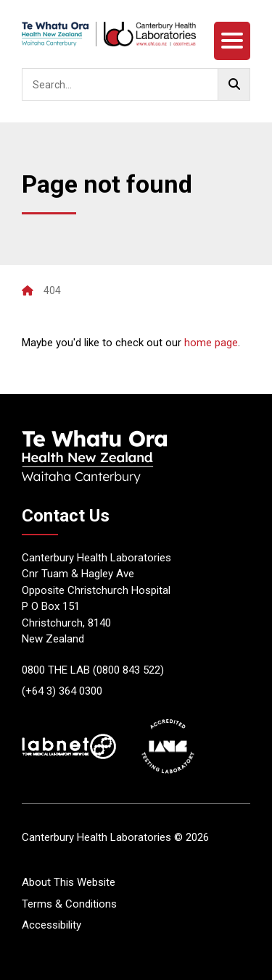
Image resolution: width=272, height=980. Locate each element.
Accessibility (51, 925)
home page (211, 343)
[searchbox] (136, 84)
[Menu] (232, 41)
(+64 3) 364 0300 (62, 691)
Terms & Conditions (69, 904)
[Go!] (234, 84)
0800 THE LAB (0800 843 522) (93, 670)
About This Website (69, 882)
